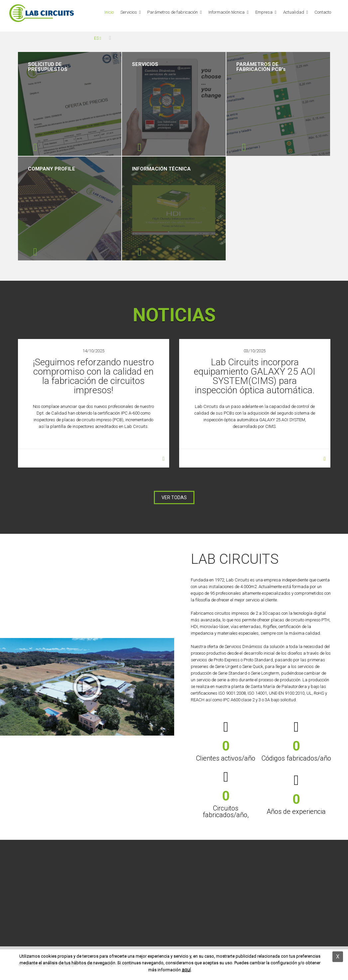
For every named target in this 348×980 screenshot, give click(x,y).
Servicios (129, 12)
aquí (186, 970)
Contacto (323, 12)
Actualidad (294, 12)
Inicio (109, 12)
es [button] (98, 38)
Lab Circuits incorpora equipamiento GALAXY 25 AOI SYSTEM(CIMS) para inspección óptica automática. (255, 376)
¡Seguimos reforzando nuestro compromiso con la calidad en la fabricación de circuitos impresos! (93, 376)
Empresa (264, 12)
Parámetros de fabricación (173, 12)
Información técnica (227, 12)
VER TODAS (174, 497)
